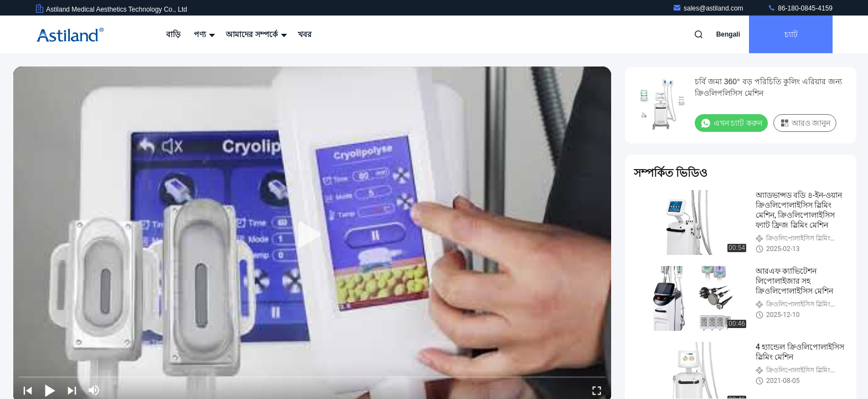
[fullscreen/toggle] (597, 390)
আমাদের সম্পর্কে (255, 34)
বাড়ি (173, 34)
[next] (72, 390)
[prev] (28, 390)
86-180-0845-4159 (800, 8)
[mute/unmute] (94, 390)
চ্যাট (791, 34)
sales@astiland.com (709, 8)
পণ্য (203, 34)
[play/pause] (50, 390)
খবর (305, 34)
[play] (312, 235)
